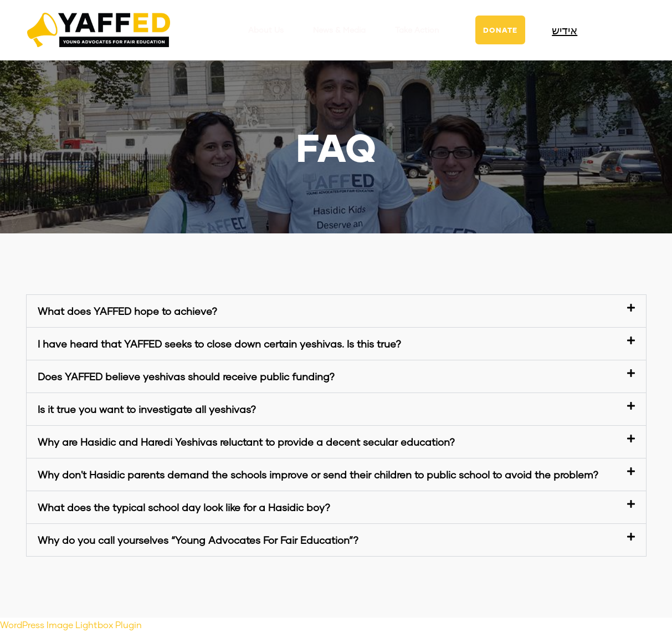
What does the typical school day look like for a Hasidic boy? (184, 507)
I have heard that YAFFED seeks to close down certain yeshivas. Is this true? (219, 344)
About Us (266, 30)
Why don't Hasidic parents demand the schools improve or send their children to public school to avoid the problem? (318, 475)
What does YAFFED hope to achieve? (127, 311)
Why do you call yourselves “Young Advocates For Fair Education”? (198, 540)
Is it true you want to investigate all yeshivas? (147, 409)
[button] (336, 311)
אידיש (565, 30)
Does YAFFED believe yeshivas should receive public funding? (186, 376)
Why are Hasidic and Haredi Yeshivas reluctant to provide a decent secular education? (246, 442)
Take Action (417, 30)
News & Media (339, 30)
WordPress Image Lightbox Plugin (71, 625)
